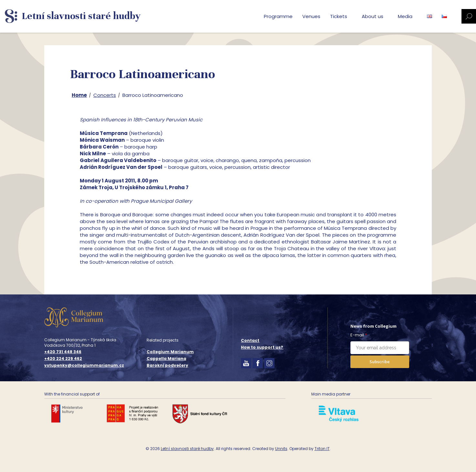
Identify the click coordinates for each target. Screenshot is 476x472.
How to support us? (262, 347)
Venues (311, 16)
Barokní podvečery (167, 365)
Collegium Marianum (170, 352)
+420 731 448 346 (63, 352)
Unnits (281, 449)
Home (79, 95)
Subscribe (380, 362)
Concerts (105, 95)
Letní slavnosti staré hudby (187, 449)
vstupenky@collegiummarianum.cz (84, 365)
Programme (278, 16)
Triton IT (322, 449)
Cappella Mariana (166, 359)
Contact (250, 340)
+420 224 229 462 (63, 359)
